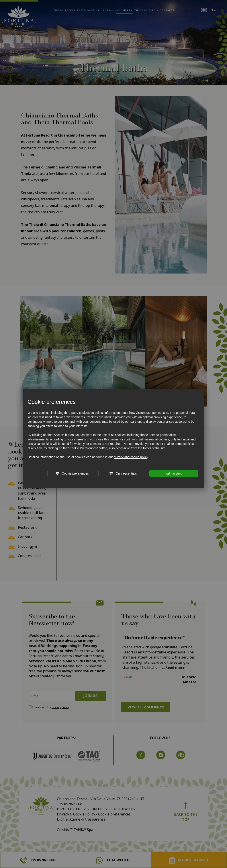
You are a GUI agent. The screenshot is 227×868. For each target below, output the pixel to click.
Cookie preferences (72, 474)
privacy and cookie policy (131, 457)
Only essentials (123, 474)
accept (174, 474)
